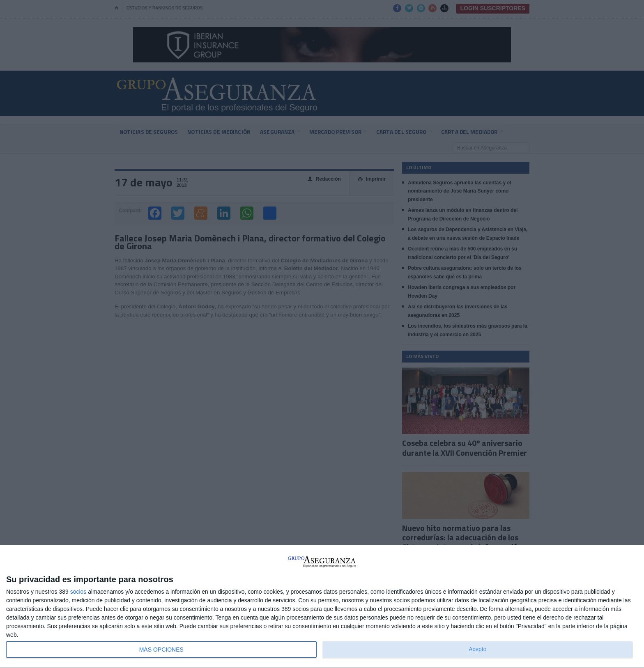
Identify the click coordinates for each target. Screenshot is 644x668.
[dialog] (322, 607)
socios (78, 592)
